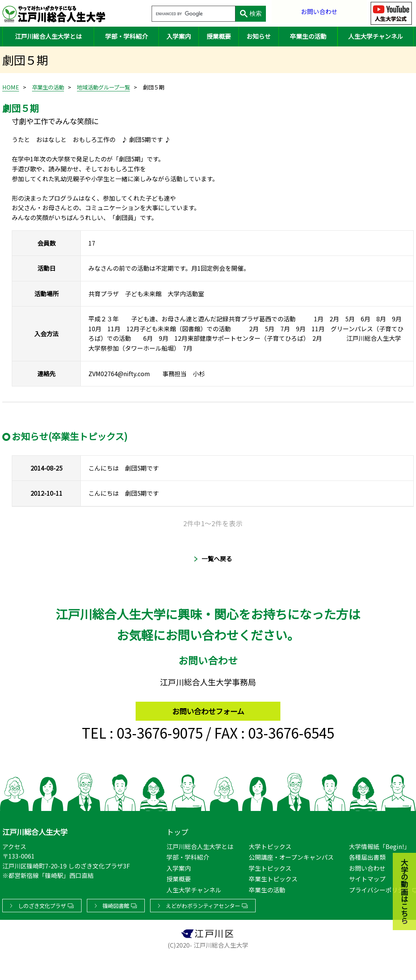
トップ (177, 830)
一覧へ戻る (217, 559)
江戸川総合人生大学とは (48, 36)
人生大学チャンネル (376, 36)
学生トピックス (270, 867)
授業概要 (219, 36)
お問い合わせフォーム (208, 708)
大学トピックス (270, 845)
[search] (193, 14)
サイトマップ (367, 878)
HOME (11, 87)
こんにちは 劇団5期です (124, 468)
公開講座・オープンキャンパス (291, 856)
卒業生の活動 (308, 36)
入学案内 (179, 36)
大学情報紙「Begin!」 (380, 845)
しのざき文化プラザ (42, 904)
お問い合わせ (319, 13)
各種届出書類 (367, 856)
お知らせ (259, 36)
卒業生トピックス (273, 878)
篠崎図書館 (116, 904)
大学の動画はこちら (399, 850)
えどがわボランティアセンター (203, 904)
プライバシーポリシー (379, 888)
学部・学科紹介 (126, 36)
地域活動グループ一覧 (103, 87)
